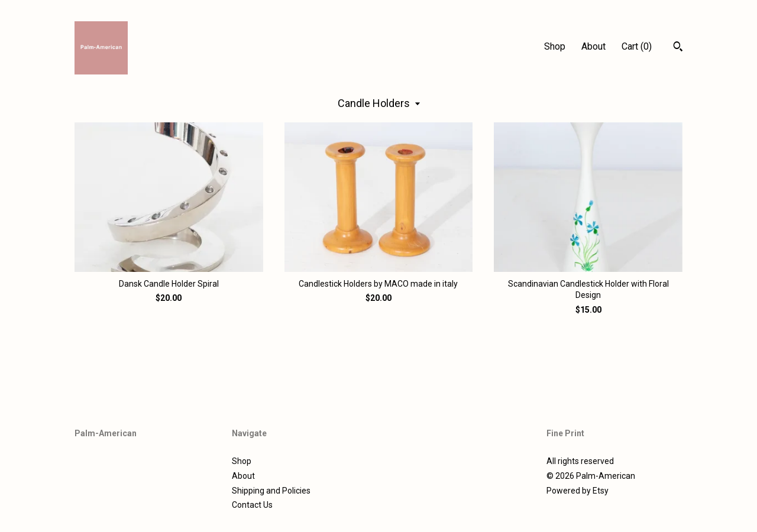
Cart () (637, 46)
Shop (555, 46)
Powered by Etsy (578, 491)
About (593, 46)
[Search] (678, 48)
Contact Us (252, 505)
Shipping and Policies (271, 491)
